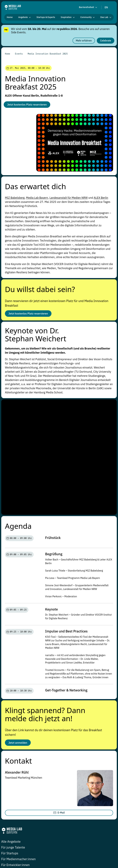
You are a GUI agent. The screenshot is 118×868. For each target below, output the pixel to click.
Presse (59, 845)
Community (36, 764)
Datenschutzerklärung (93, 845)
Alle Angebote (11, 729)
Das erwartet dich (35, 187)
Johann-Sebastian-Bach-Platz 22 (63, 793)
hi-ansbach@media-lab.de (59, 789)
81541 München (11, 797)
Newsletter (47, 845)
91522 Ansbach (53, 797)
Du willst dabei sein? (40, 290)
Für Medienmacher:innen (18, 746)
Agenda (18, 412)
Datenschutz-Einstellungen (24, 845)
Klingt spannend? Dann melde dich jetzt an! (45, 600)
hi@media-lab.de (12, 789)
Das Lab (66, 764)
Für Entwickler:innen (15, 752)
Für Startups (10, 740)
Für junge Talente (13, 735)
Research (18, 764)
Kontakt (18, 648)
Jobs (4, 845)
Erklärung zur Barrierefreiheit (17, 850)
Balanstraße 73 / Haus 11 (17, 793)
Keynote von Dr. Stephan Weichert (36, 336)
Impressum (72, 845)
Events (52, 764)
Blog (4, 764)
